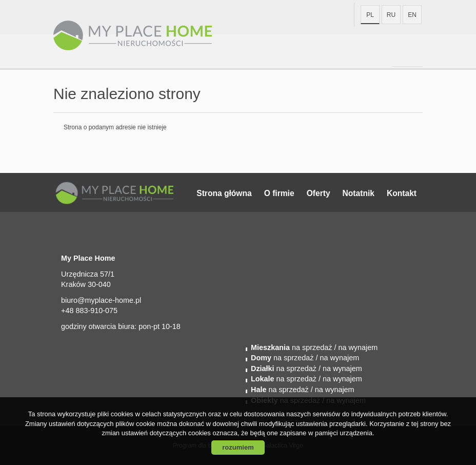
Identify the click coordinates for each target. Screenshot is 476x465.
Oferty (319, 193)
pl (370, 15)
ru (391, 15)
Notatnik (359, 193)
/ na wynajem (355, 347)
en (412, 15)
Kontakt (402, 193)
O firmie (279, 193)
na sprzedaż (291, 347)
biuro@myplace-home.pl (101, 300)
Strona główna (224, 193)
